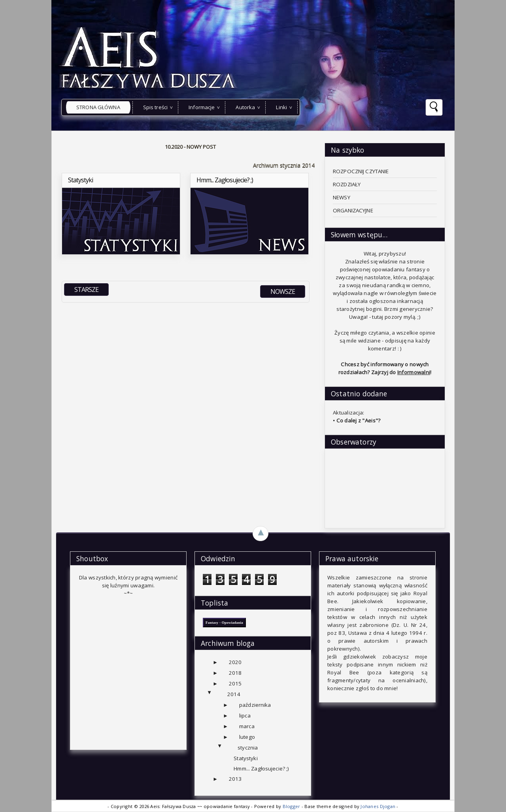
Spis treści (155, 107)
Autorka (245, 107)
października (255, 705)
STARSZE (86, 290)
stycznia (248, 748)
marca (247, 726)
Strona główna (98, 107)
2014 (234, 694)
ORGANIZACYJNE (353, 210)
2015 (235, 683)
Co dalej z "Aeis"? (359, 420)
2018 (235, 673)
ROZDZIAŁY (347, 184)
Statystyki (245, 758)
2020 (235, 662)
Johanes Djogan (379, 806)
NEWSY (342, 197)
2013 (235, 779)
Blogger (292, 806)
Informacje (202, 107)
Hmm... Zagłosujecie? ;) (261, 768)
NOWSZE (283, 291)
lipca (245, 715)
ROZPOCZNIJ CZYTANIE (361, 171)
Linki (281, 107)
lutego (247, 737)
